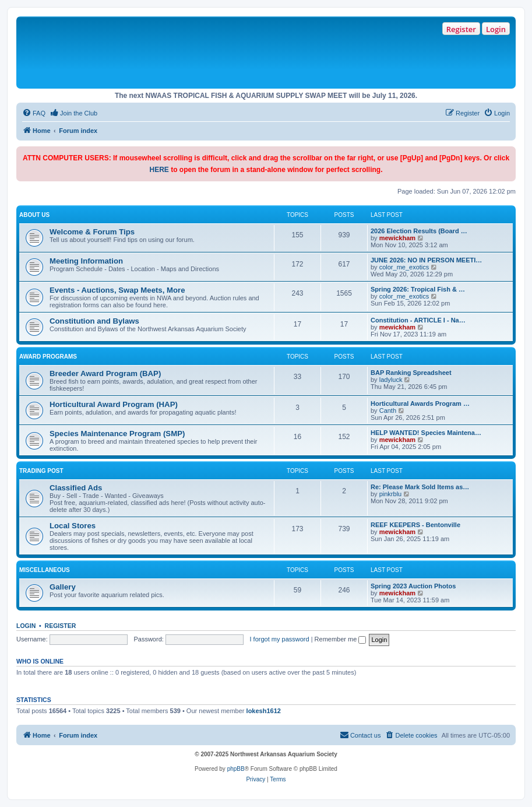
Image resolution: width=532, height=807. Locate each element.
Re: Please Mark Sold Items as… (420, 487)
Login (496, 29)
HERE (159, 170)
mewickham (397, 238)
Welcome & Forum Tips (92, 232)
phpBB (236, 769)
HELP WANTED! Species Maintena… (426, 433)
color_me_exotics (404, 267)
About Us (34, 215)
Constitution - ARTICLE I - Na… (418, 320)
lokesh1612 (264, 711)
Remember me (341, 639)
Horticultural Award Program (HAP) (114, 404)
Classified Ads (76, 488)
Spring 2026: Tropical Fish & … (418, 289)
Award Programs (48, 357)
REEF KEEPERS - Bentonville (415, 525)
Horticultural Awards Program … (420, 403)
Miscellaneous (45, 570)
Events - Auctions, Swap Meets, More (117, 290)
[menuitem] (34, 113)
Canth (388, 410)
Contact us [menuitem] (360, 735)
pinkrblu (391, 494)
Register (461, 29)
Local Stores (73, 526)
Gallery (63, 587)
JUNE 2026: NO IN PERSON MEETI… (426, 260)
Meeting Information (86, 261)
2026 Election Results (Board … (419, 231)
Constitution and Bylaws (94, 321)
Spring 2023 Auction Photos (413, 586)
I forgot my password (280, 639)
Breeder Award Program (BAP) (105, 373)
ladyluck (391, 380)
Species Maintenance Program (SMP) (117, 434)
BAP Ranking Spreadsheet (411, 373)
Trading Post (41, 471)
